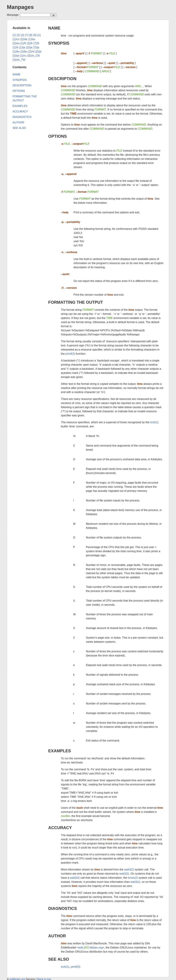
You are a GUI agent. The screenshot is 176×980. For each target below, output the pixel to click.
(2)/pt (16, 56)
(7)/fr (36, 43)
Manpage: (13, 15)
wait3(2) (129, 869)
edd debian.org (90, 948)
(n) (39, 35)
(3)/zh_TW (19, 60)
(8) (31, 35)
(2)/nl (31, 52)
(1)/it (15, 47)
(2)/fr (30, 43)
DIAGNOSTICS (63, 908)
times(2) (133, 878)
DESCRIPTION (62, 79)
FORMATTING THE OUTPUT (76, 302)
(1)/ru (23, 56)
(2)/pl (38, 52)
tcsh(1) (154, 422)
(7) (27, 35)
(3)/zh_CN (33, 56)
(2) (18, 35)
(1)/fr (23, 43)
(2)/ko (24, 52)
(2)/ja (29, 47)
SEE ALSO (59, 959)
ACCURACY (60, 828)
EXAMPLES (60, 751)
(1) (14, 35)
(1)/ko (16, 52)
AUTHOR (57, 936)
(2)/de (24, 39)
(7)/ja (36, 47)
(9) (35, 35)
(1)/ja (22, 47)
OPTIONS (58, 136)
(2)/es (16, 43)
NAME (54, 28)
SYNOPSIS (59, 43)
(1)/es (32, 39)
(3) (23, 35)
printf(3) (70, 354)
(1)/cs (16, 39)
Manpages (20, 7)
